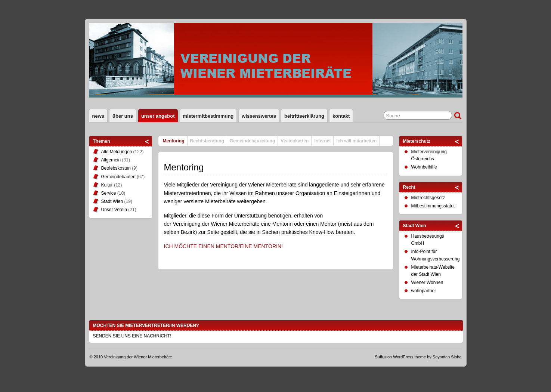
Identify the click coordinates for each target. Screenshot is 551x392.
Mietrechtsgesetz (428, 198)
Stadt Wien (112, 201)
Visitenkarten (295, 141)
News (98, 116)
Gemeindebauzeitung (252, 141)
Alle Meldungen (117, 152)
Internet (322, 141)
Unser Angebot (158, 116)
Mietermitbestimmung (208, 116)
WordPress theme (409, 357)
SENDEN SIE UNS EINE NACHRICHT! (132, 336)
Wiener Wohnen (427, 283)
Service (109, 193)
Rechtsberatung (207, 141)
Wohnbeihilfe (424, 167)
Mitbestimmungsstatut (433, 206)
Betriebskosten (116, 168)
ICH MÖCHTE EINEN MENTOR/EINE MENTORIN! (223, 246)
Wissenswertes (259, 116)
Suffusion (384, 357)
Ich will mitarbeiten (356, 141)
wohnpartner (424, 291)
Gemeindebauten (118, 177)
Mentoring (174, 141)
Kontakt (341, 116)
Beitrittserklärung (304, 116)
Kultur (107, 185)
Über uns (123, 116)
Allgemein (111, 160)
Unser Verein (114, 210)
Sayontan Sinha (447, 357)
